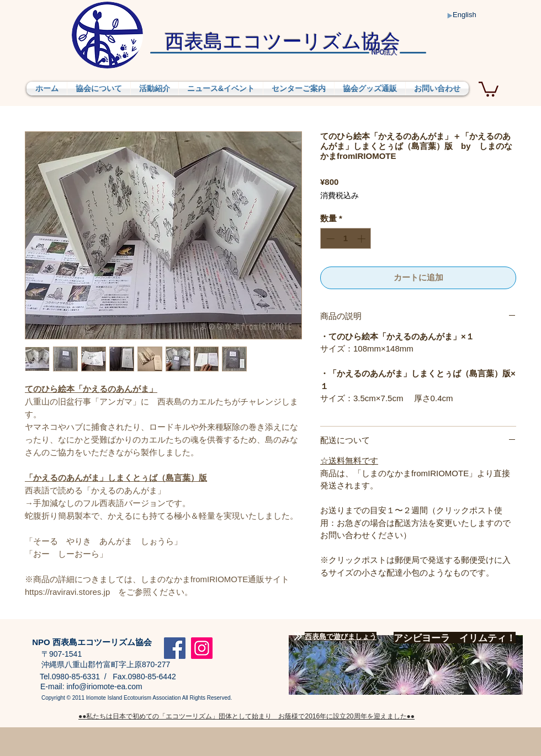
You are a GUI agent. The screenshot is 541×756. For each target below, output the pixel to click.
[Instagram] (202, 648)
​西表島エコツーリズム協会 (283, 41)
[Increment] (362, 239)
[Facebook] (175, 648)
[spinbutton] (346, 239)
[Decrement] (329, 239)
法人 (384, 53)
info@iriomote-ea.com (104, 686)
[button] (489, 88)
